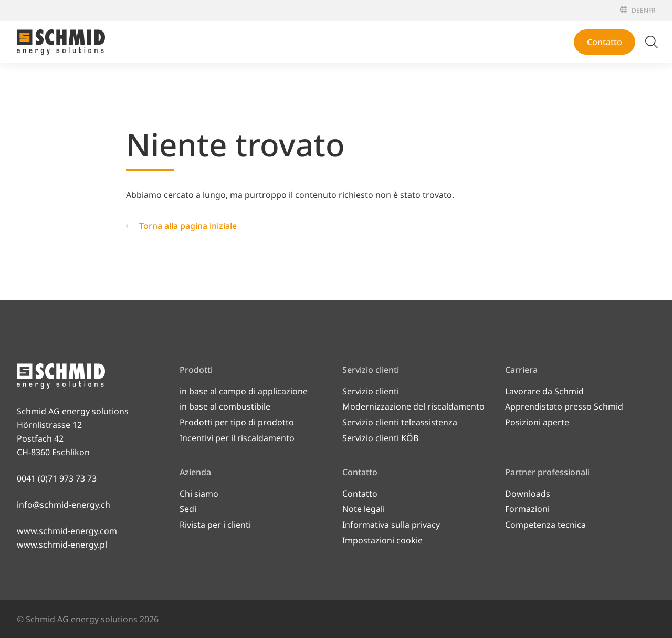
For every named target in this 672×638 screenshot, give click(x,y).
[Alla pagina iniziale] (61, 42)
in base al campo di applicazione (244, 391)
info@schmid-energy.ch (64, 505)
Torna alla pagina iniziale (188, 226)
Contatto (605, 42)
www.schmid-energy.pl (62, 545)
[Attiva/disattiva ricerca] (652, 42)
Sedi (188, 509)
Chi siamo (199, 494)
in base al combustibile (225, 406)
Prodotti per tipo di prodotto (237, 422)
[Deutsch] (636, 10)
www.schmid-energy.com (67, 531)
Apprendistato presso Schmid (564, 406)
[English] (644, 10)
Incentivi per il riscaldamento (237, 438)
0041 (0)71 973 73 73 (57, 478)
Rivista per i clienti (215, 525)
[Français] (652, 10)
